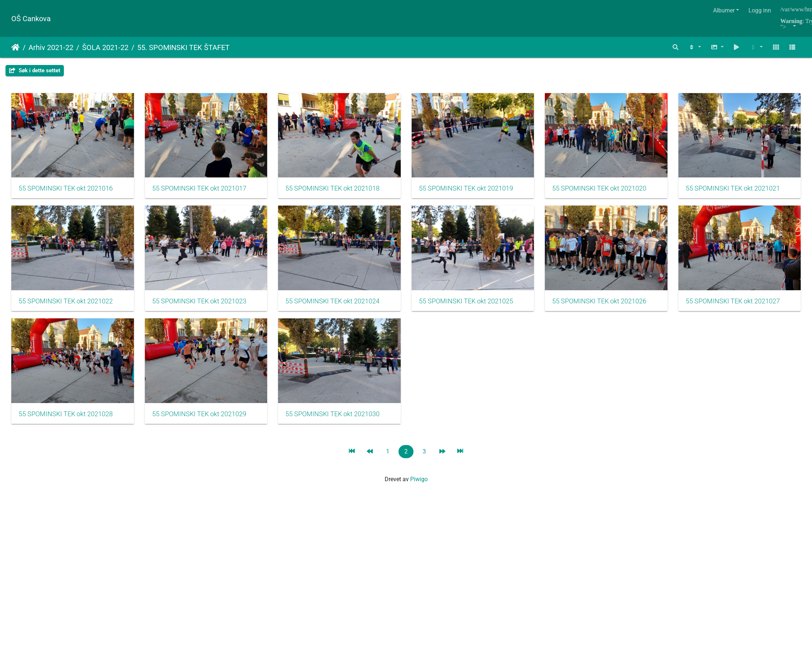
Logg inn (760, 10)
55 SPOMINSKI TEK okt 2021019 (480, 192)
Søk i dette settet (35, 70)
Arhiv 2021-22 (51, 47)
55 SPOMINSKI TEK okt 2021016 (66, 192)
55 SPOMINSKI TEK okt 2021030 (617, 423)
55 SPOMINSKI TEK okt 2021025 (617, 307)
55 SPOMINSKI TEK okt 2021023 (342, 307)
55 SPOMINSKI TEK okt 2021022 (204, 307)
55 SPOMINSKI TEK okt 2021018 (342, 192)
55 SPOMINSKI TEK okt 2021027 (204, 423)
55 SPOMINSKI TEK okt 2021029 (480, 423)
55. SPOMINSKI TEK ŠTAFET (183, 47)
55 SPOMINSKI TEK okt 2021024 (480, 307)
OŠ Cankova (31, 19)
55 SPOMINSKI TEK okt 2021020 (617, 192)
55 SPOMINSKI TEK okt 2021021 (66, 307)
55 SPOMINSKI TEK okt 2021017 (204, 192)
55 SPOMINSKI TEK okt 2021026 (66, 423)
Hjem (16, 47)
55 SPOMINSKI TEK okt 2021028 (342, 423)
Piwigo (419, 488)
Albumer (724, 10)
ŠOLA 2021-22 (105, 47)
